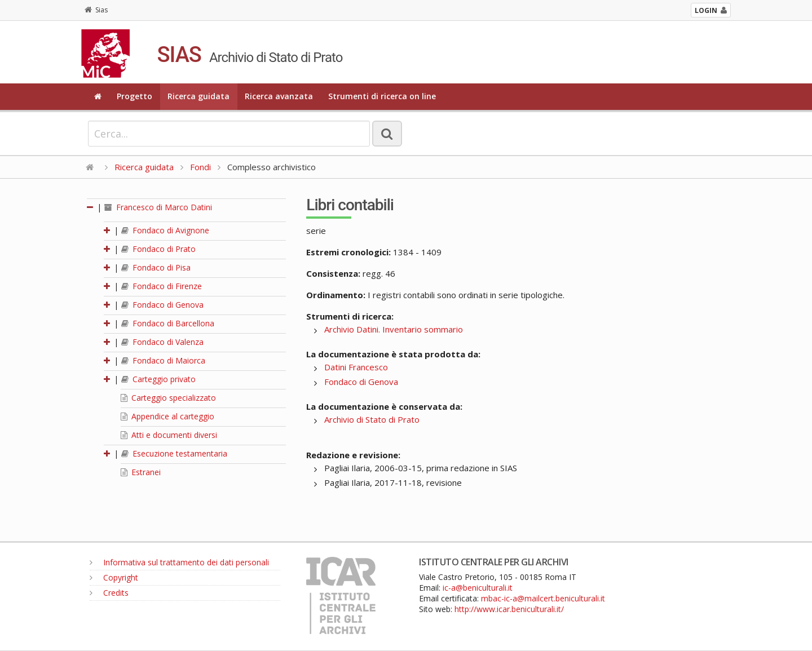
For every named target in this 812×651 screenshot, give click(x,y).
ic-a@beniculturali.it (478, 588)
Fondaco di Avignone (165, 230)
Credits (109, 593)
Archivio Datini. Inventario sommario (394, 329)
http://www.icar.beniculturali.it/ (509, 609)
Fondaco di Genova (162, 305)
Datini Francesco (356, 367)
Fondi (200, 167)
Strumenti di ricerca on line (382, 96)
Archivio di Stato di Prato (372, 419)
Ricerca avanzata (279, 96)
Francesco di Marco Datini (158, 207)
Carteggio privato (158, 379)
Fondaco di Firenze (162, 286)
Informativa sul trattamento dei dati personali (179, 562)
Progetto (134, 96)
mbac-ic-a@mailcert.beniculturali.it (543, 598)
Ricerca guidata (198, 96)
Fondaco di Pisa (156, 267)
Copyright (114, 577)
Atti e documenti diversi (169, 435)
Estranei (141, 472)
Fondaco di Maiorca (163, 360)
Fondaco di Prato (158, 249)
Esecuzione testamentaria (174, 453)
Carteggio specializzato (168, 398)
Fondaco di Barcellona (168, 323)
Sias (96, 10)
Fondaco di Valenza (162, 342)
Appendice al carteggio (167, 416)
